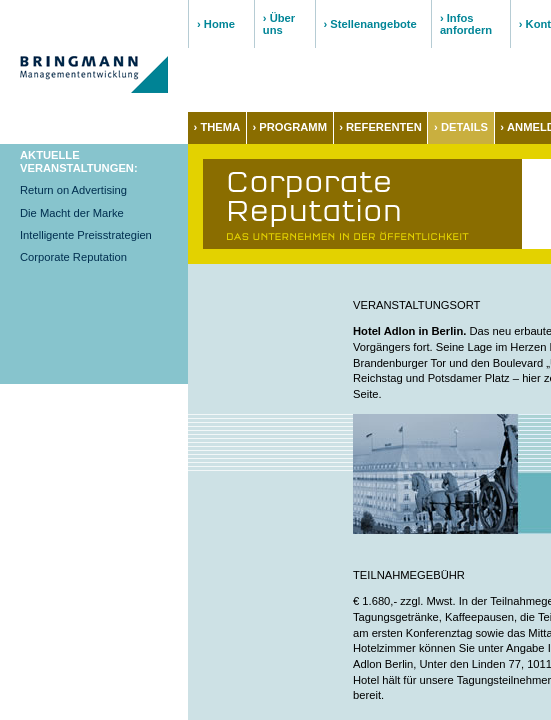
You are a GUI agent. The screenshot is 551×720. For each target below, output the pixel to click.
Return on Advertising (73, 190)
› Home (216, 24)
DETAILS (464, 127)
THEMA (220, 127)
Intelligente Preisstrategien (86, 235)
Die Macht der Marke (72, 213)
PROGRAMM (293, 127)
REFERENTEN (384, 127)
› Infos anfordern (466, 24)
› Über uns (279, 24)
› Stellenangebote (370, 24)
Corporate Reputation (73, 257)
